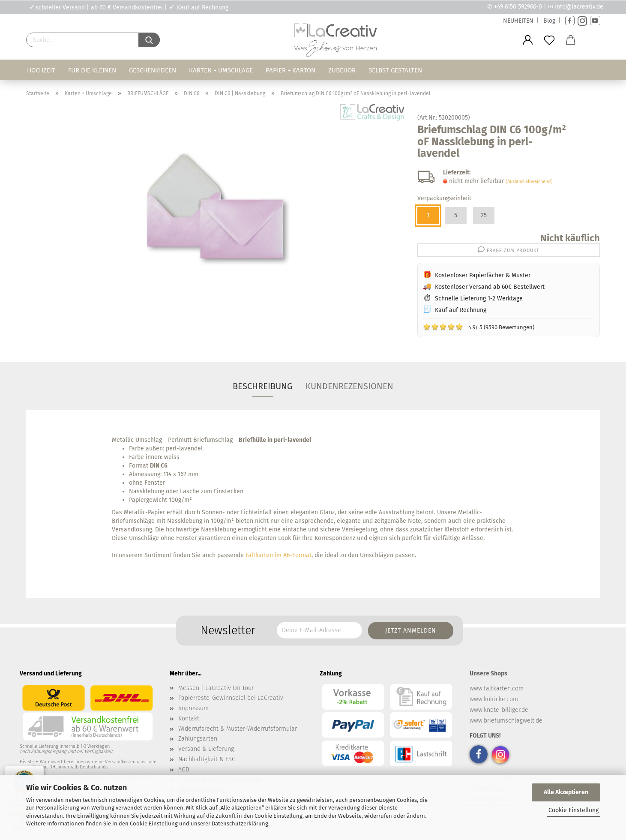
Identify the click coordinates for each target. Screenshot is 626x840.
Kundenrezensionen (349, 386)
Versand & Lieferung (206, 749)
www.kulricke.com (494, 699)
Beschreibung (263, 386)
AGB (184, 769)
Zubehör (342, 70)
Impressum (193, 708)
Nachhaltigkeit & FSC (207, 759)
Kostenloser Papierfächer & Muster (483, 275)
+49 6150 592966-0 (518, 7)
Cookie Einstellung (574, 810)
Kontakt (189, 718)
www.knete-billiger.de (499, 710)
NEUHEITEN (518, 21)
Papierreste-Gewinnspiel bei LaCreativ (231, 698)
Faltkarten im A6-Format (279, 555)
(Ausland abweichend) (529, 181)
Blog (549, 21)
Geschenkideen (153, 70)
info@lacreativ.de (579, 7)
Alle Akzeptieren (566, 792)
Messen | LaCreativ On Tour (216, 688)
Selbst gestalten (395, 70)
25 (484, 215)
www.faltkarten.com (497, 688)
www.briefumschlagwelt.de (506, 721)
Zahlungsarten (198, 739)
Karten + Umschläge (221, 70)
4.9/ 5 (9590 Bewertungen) (479, 327)
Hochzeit (41, 70)
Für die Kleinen (92, 70)
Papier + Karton (291, 70)
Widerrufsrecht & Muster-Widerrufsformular (238, 729)
